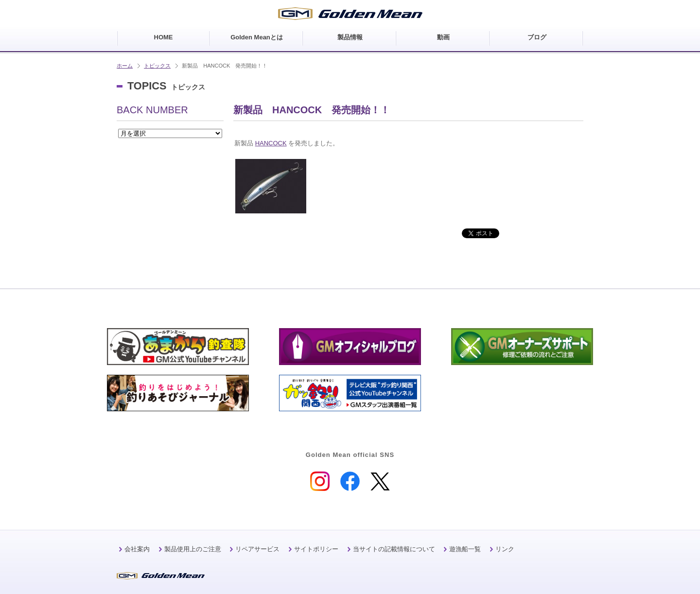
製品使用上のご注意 (193, 549)
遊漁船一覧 (465, 549)
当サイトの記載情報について (394, 549)
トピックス (157, 66)
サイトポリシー (316, 549)
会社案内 (137, 549)
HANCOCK (271, 143)
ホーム (125, 66)
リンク (505, 549)
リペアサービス (257, 549)
